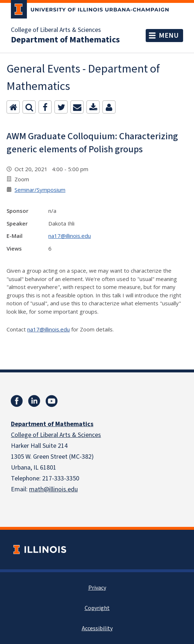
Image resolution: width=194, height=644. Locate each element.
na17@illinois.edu (70, 236)
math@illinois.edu (53, 489)
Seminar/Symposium (40, 190)
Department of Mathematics (65, 40)
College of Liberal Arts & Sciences (56, 30)
